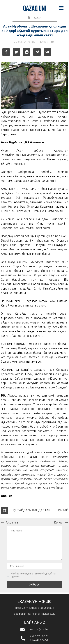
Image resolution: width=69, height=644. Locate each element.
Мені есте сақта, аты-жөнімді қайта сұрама (33, 575)
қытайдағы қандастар (32, 510)
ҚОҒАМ (38, 18)
